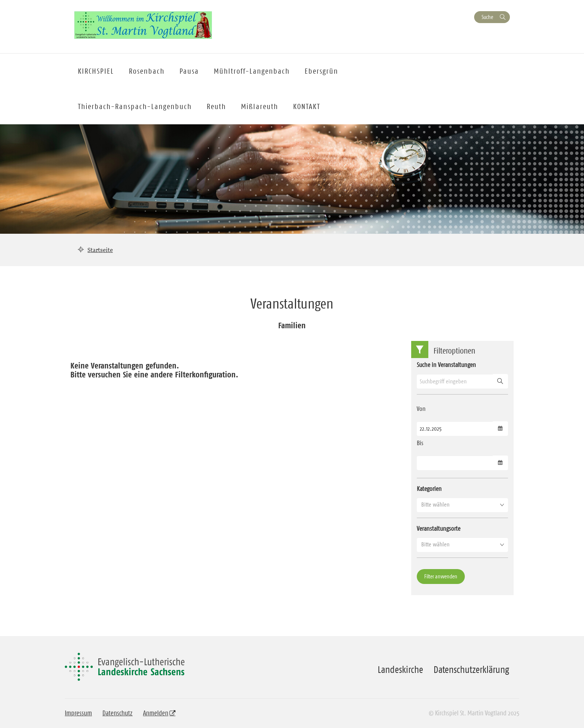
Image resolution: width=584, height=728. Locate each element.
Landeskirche (400, 670)
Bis (420, 443)
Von (421, 409)
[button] (462, 505)
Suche (487, 17)
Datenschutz (118, 713)
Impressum (78, 713)
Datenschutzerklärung (471, 670)
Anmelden (156, 713)
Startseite (100, 250)
